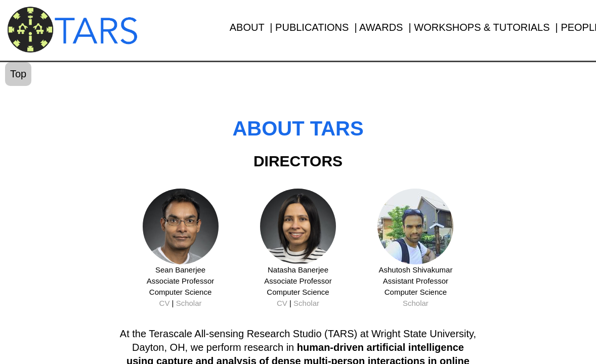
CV (165, 303)
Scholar (189, 303)
